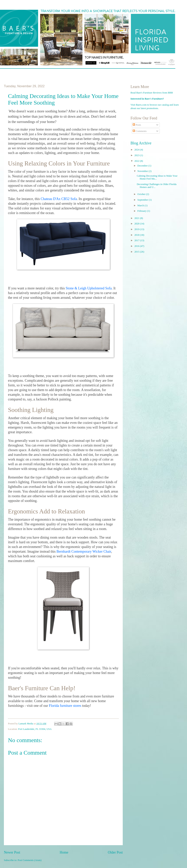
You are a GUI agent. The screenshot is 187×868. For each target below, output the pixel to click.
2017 (137, 240)
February (142, 211)
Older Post (115, 852)
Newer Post (12, 852)
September (143, 200)
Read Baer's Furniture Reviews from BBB (152, 93)
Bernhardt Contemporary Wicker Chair (84, 551)
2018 (137, 235)
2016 (137, 246)
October (142, 194)
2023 (137, 155)
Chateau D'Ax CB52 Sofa (59, 199)
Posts (137, 125)
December (143, 166)
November (143, 171)
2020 (137, 224)
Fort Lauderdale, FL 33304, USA (35, 729)
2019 (137, 229)
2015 (137, 252)
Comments (140, 131)
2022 (137, 161)
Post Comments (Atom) (30, 860)
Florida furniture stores (65, 706)
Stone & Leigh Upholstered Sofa (89, 288)
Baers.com (141, 105)
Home (64, 852)
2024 (137, 150)
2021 (137, 218)
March (141, 205)
